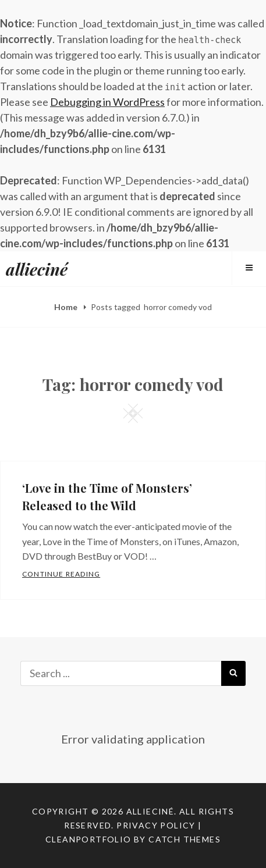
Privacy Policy (156, 825)
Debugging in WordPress (107, 102)
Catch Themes (185, 839)
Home (67, 307)
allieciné (37, 269)
